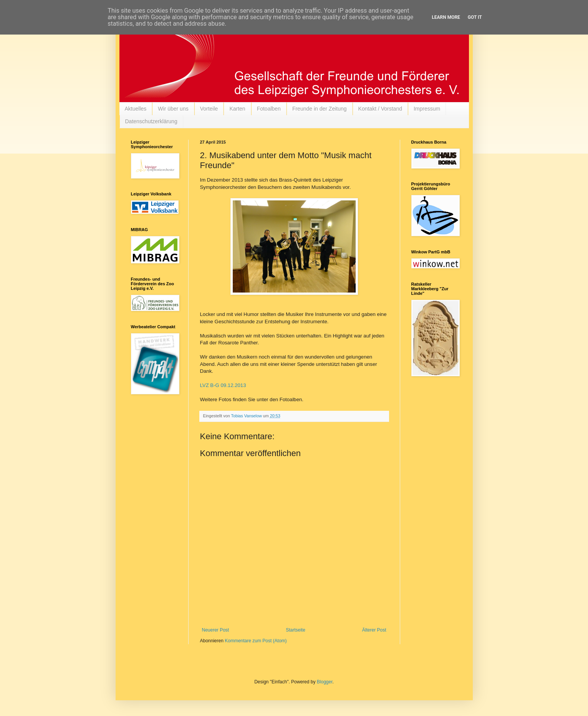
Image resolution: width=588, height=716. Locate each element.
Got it (475, 17)
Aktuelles (136, 109)
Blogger (325, 682)
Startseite (296, 630)
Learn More (446, 17)
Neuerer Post (216, 630)
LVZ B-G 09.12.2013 (223, 385)
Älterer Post (374, 630)
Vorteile (209, 109)
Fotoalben (269, 109)
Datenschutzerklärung (151, 121)
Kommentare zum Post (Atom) (256, 641)
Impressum (427, 109)
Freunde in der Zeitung (320, 109)
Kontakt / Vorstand (380, 109)
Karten (237, 109)
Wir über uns (173, 109)
